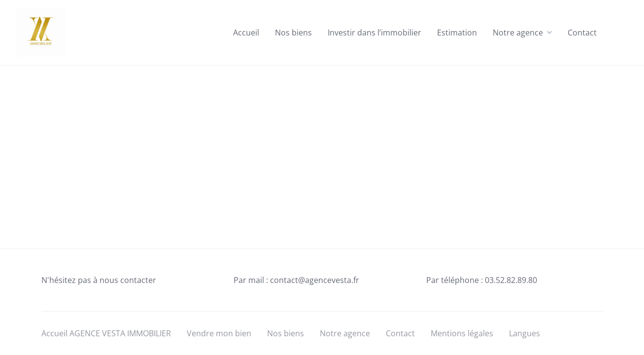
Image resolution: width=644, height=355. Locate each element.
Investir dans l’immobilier (374, 33)
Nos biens (293, 33)
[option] (619, 348)
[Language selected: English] (619, 346)
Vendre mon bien (219, 333)
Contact (582, 33)
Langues (525, 333)
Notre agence (518, 33)
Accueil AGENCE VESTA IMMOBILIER (106, 333)
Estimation (457, 33)
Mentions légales (462, 333)
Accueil (246, 33)
